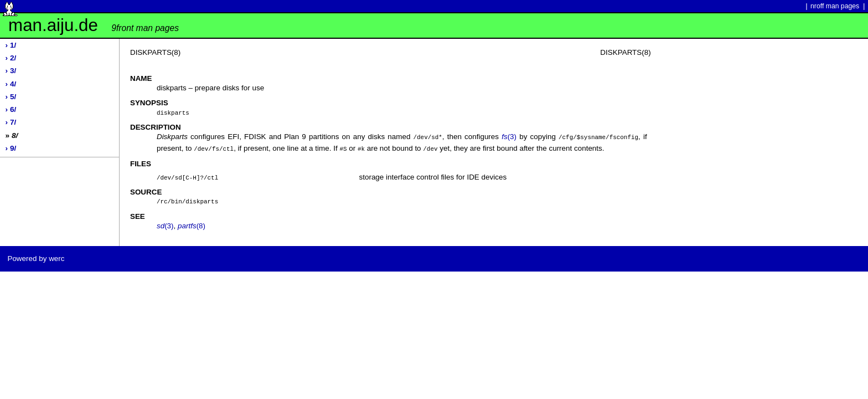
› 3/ (11, 71)
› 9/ (11, 148)
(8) (192, 224)
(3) (509, 136)
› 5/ (11, 97)
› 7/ (11, 122)
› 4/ (11, 84)
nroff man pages (835, 6)
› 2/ (11, 58)
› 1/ (11, 45)
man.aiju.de (94, 25)
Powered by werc (36, 256)
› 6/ (11, 109)
